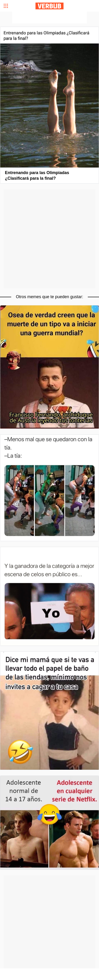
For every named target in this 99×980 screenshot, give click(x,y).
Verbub (49, 6)
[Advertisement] (49, 18)
